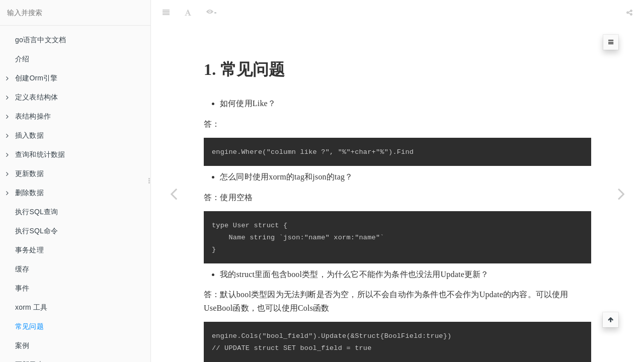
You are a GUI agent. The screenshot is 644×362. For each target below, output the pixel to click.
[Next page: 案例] (621, 194)
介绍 (22, 59)
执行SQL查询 (36, 212)
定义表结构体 (32, 97)
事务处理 (29, 250)
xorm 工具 (31, 307)
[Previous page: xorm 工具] (174, 194)
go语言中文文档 (41, 40)
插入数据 (25, 135)
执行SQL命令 (36, 231)
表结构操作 (28, 116)
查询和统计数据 (35, 154)
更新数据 (25, 173)
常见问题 (29, 326)
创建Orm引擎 (32, 78)
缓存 (22, 269)
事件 (22, 288)
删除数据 (25, 193)
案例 (22, 345)
